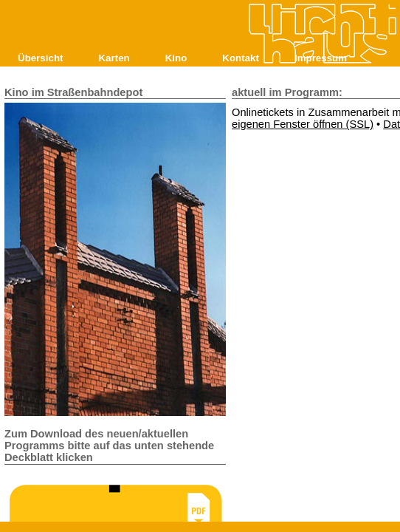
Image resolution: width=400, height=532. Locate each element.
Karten (114, 58)
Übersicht (40, 58)
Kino (176, 58)
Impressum (321, 58)
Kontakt (241, 58)
